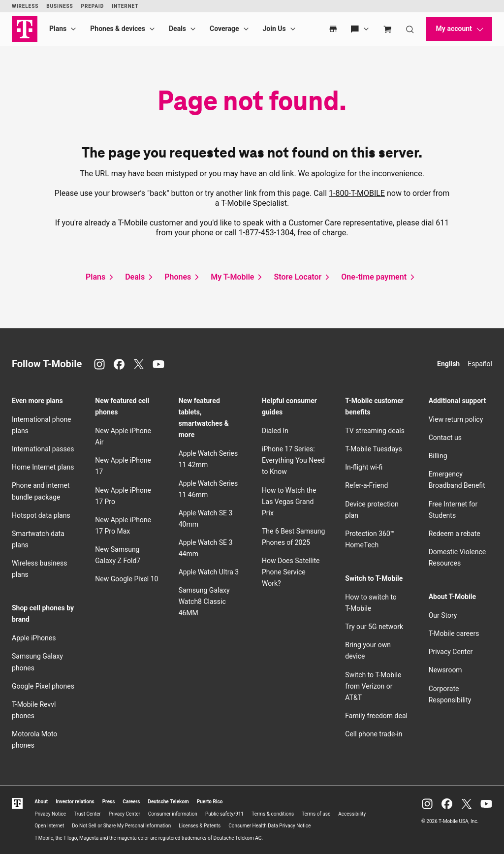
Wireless (25, 6)
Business (60, 6)
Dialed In (275, 431)
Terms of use (316, 814)
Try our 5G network (374, 627)
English (448, 364)
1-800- (357, 193)
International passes (43, 449)
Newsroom (445, 670)
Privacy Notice (50, 814)
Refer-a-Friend (366, 485)
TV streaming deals (375, 431)
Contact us (445, 438)
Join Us (274, 29)
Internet (125, 6)
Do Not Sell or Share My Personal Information (121, 826)
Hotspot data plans (41, 515)
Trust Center (87, 814)
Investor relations (75, 802)
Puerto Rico (210, 802)
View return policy (456, 419)
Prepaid (93, 6)
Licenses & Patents (200, 826)
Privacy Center (451, 652)
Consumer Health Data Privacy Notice (269, 826)
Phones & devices (118, 29)
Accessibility (352, 814)
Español (480, 364)
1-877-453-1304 (266, 233)
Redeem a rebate (455, 534)
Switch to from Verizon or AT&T (373, 686)
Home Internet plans (43, 467)
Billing (438, 456)
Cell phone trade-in (374, 734)
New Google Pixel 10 (126, 579)
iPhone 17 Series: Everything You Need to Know (293, 460)
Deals (177, 29)
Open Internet (49, 826)
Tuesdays (373, 449)
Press (109, 802)
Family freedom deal (376, 716)
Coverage (224, 29)
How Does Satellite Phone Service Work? (291, 572)
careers (454, 633)
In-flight (364, 467)
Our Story (443, 615)
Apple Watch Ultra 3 (209, 572)
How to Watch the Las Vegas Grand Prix (289, 502)
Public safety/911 (224, 814)
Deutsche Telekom (168, 802)
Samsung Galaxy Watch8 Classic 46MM (204, 601)
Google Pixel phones (43, 686)
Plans (58, 29)
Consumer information (173, 814)
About (41, 802)
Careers (131, 802)
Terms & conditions (273, 814)
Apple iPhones (34, 638)
